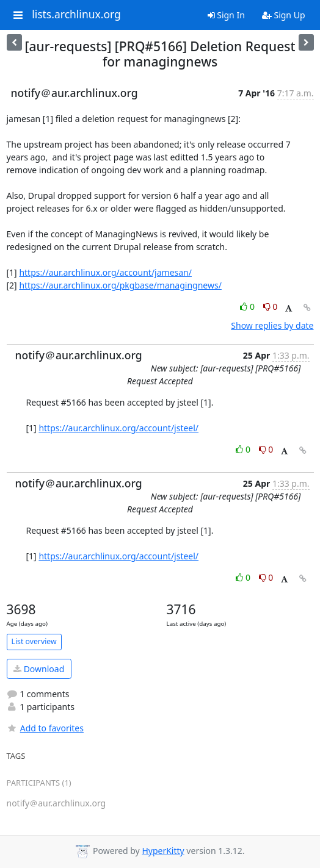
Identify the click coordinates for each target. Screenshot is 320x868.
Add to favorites (45, 728)
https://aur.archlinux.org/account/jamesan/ (105, 272)
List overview (34, 641)
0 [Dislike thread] (271, 307)
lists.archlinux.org (76, 15)
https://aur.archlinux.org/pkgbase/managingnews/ (120, 285)
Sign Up (284, 15)
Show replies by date (272, 325)
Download (39, 669)
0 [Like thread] (248, 307)
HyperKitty (163, 851)
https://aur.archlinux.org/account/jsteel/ (118, 428)
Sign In (226, 15)
